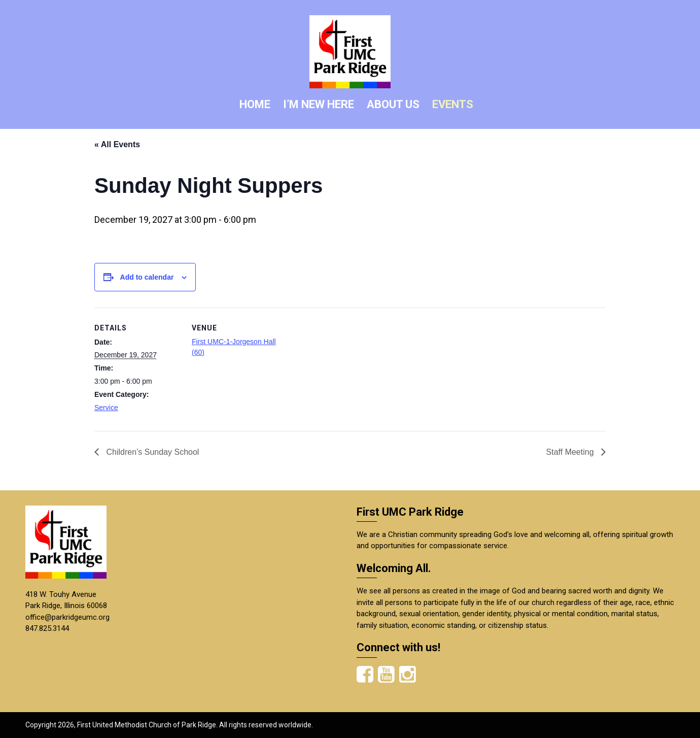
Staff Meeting (571, 452)
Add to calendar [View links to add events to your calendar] (147, 277)
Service (106, 408)
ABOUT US (393, 104)
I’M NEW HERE (319, 104)
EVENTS (453, 104)
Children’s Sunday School (151, 452)
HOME (255, 104)
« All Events (117, 144)
